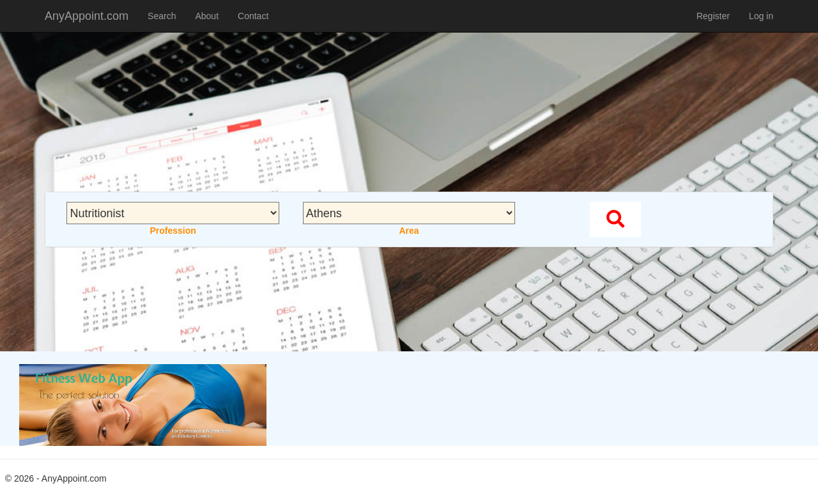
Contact (253, 16)
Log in (761, 16)
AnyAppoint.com (87, 16)
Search (162, 16)
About (207, 16)
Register (713, 16)
